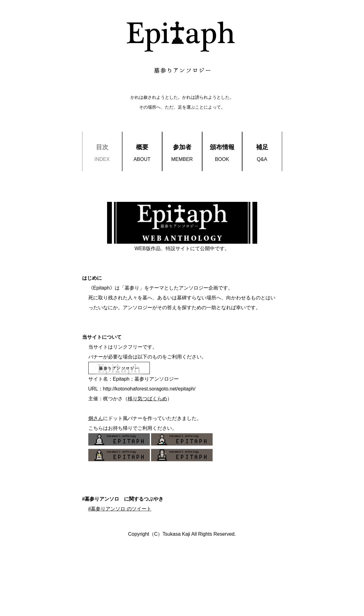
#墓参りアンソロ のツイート (120, 509)
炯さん (96, 418)
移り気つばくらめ (147, 399)
